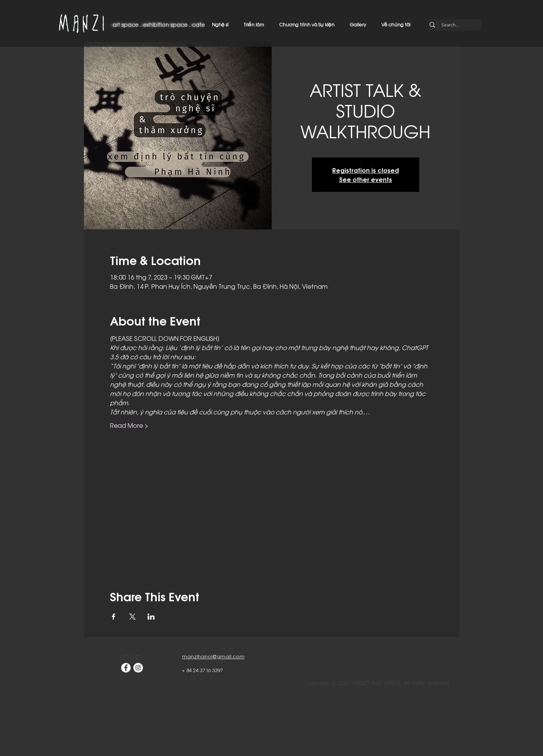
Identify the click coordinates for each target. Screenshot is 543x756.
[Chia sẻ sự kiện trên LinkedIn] (151, 617)
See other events (366, 179)
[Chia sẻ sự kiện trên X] (132, 617)
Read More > (129, 425)
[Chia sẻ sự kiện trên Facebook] (114, 617)
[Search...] (450, 25)
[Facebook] (126, 668)
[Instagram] (138, 668)
